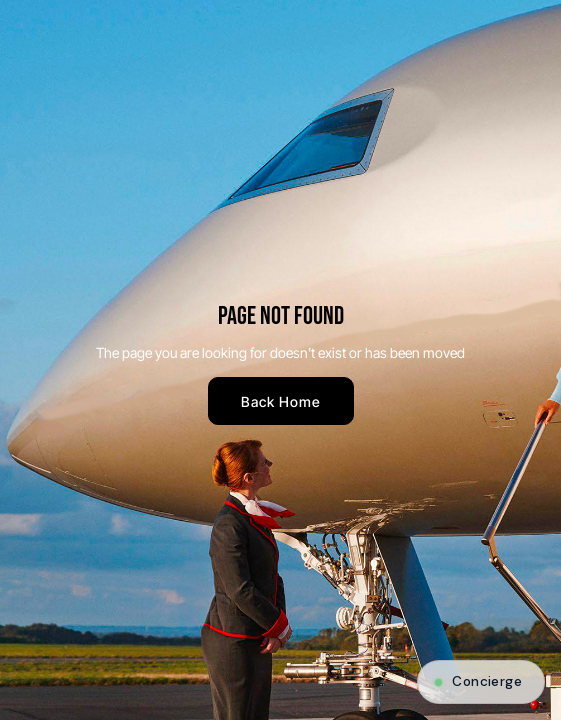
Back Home (281, 401)
